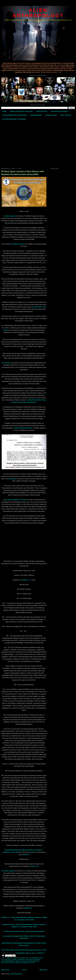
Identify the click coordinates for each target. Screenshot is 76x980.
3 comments (40, 953)
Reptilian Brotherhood (31, 961)
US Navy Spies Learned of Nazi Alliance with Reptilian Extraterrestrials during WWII (23, 173)
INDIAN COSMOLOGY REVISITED (21, 111)
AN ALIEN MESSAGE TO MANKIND (14, 119)
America (10, 958)
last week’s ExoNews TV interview (16, 500)
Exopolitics (24, 958)
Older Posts (43, 970)
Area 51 (16, 958)
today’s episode (11, 216)
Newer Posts (5, 970)
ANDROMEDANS (36, 115)
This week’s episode (8, 871)
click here (32, 852)
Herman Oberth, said (39, 307)
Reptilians (5, 963)
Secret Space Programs (19, 963)
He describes (6, 363)
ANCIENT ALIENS (51, 115)
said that (6, 330)
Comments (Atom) (16, 974)
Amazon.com (35, 866)
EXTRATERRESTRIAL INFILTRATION (15, 115)
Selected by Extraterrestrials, (23, 428)
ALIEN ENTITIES (42, 111)
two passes (12, 479)
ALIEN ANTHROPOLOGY (38, 13)
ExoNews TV (26, 580)
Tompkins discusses (19, 244)
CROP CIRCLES (66, 115)
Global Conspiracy (18, 960)
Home (24, 970)
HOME (4, 111)
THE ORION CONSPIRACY (59, 111)
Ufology (32, 963)
